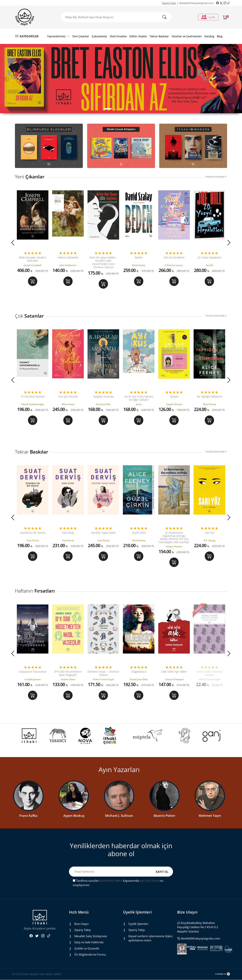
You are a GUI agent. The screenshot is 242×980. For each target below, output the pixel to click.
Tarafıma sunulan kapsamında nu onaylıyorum (118, 883)
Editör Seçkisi (138, 36)
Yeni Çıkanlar (81, 36)
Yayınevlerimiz (58, 36)
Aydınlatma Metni (111, 881)
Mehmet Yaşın (210, 816)
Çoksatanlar (99, 36)
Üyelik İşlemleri (138, 924)
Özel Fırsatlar (118, 36)
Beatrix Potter (164, 816)
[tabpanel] (121, 79)
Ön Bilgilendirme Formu (90, 955)
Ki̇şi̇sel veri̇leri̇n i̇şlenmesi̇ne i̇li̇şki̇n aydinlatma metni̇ (150, 938)
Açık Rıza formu (150, 881)
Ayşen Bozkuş (74, 816)
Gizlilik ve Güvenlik (87, 949)
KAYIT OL (162, 872)
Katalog (209, 36)
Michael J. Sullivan (119, 816)
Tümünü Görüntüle (216, 177)
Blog (220, 36)
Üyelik (208, 17)
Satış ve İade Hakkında (89, 942)
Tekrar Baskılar (159, 36)
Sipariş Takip (169, 3)
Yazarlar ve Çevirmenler (187, 36)
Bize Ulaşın (81, 924)
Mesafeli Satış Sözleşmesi (91, 936)
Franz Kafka (28, 816)
